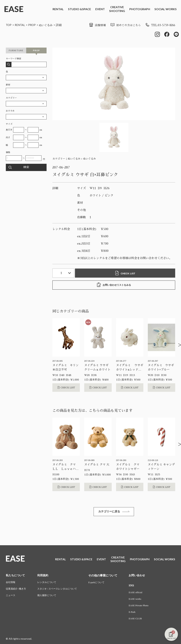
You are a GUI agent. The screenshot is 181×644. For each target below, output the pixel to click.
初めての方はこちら (122, 25)
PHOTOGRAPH (140, 9)
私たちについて (16, 576)
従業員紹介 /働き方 (17, 590)
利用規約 (45, 576)
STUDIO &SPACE (79, 9)
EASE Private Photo (144, 607)
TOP (9, 25)
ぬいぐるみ (48, 25)
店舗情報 (93, 25)
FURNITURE (16, 51)
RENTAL (58, 9)
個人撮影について (49, 597)
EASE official (140, 594)
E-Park (137, 614)
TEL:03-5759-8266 (159, 25)
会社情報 (11, 583)
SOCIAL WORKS (166, 9)
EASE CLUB (140, 620)
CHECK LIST (126, 273)
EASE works (140, 600)
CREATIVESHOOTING (117, 9)
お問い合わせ (142, 576)
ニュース (11, 597)
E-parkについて (101, 583)
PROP (33, 25)
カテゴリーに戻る (114, 512)
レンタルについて (49, 583)
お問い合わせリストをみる (114, 285)
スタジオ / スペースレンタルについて (60, 590)
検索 (26, 168)
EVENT (100, 9)
